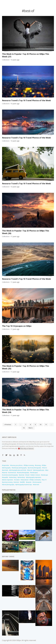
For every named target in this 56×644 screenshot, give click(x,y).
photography (7, 468)
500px (44, 465)
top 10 (44, 480)
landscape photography (20, 468)
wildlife (23, 482)
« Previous (8, 425)
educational (25, 480)
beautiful (5, 477)
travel (28, 475)
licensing (38, 465)
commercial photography (10, 475)
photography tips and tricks (18, 470)
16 (24, 428)
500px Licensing (29, 465)
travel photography (23, 473)
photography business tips (24, 485)
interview (36, 485)
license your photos (17, 465)
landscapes (34, 473)
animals (17, 482)
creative (17, 480)
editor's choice (36, 475)
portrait (22, 475)
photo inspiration (8, 480)
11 (46, 425)
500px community (35, 480)
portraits (5, 470)
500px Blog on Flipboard (26, 449)
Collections (6, 60)
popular (29, 482)
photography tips (39, 470)
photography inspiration (34, 477)
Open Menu (10, 2)
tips (47, 470)
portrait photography (35, 468)
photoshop (22, 477)
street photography (9, 485)
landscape (45, 475)
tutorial (5, 473)
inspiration (6, 465)
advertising (13, 477)
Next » (31, 428)
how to (45, 468)
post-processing (8, 482)
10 (41, 425)
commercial (12, 473)
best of (30, 470)
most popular (37, 482)
